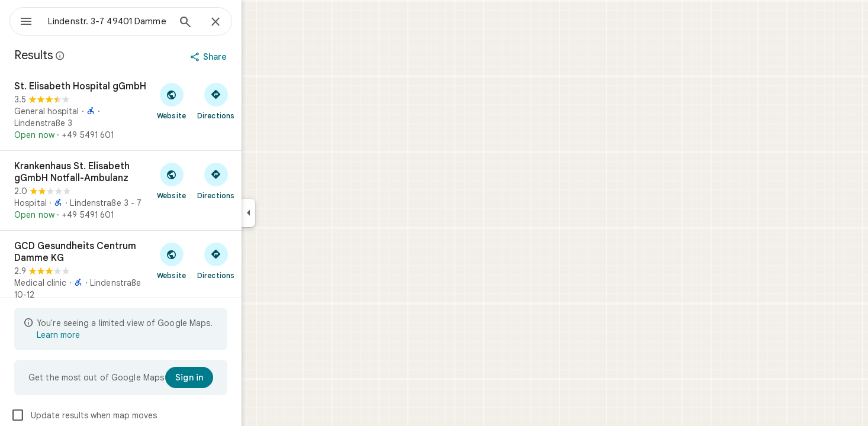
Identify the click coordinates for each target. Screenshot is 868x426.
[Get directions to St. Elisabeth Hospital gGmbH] (258, 101)
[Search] (228, 23)
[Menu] (21, 20)
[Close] (258, 22)
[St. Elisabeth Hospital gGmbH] (163, 111)
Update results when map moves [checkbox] (126, 415)
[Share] (253, 57)
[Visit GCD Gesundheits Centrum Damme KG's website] (214, 260)
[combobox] (139, 21)
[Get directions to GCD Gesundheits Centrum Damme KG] (258, 260)
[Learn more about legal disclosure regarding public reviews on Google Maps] (103, 56)
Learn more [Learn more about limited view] (101, 335)
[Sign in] (232, 377)
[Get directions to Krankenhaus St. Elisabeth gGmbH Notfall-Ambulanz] (258, 180)
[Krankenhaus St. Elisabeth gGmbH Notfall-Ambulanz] (163, 191)
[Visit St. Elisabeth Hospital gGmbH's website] (214, 101)
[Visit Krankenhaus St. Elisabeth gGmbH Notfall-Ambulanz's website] (214, 180)
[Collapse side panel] (291, 213)
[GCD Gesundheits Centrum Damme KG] (163, 282)
